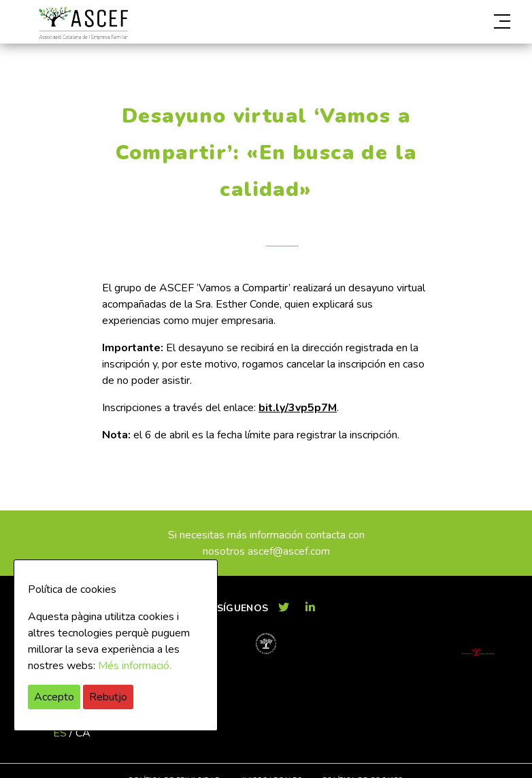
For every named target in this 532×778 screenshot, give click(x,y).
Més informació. (135, 666)
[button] (437, 22)
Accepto (54, 697)
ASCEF (83, 23)
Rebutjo (108, 697)
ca (83, 733)
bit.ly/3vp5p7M (298, 408)
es (60, 733)
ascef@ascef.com (289, 551)
